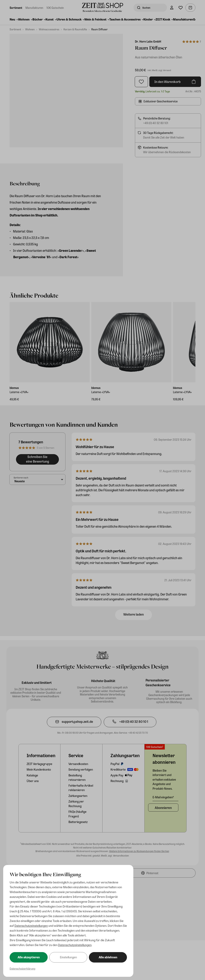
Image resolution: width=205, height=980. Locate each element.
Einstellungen (68, 957)
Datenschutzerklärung (22, 968)
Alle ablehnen (108, 957)
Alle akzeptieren (29, 957)
